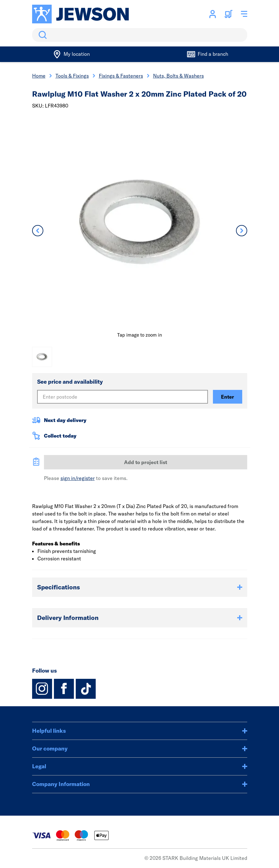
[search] (140, 35)
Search (41, 35)
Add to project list (146, 462)
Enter (228, 397)
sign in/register (78, 478)
